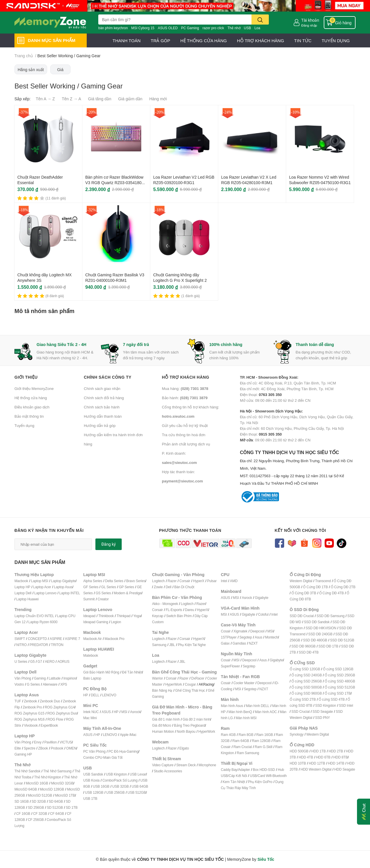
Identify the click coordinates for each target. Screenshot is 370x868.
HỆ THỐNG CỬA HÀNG (204, 40)
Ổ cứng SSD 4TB (332, 699)
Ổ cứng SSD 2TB (303, 699)
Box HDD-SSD (264, 770)
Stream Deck (186, 765)
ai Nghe (200, 645)
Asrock (135, 712)
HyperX (199, 581)
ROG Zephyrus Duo (62, 713)
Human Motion (163, 731)
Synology (297, 734)
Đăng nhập (309, 25)
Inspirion (70, 678)
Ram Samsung (248, 753)
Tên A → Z (45, 99)
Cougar (190, 684)
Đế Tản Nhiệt (132, 672)
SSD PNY (322, 718)
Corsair (185, 581)
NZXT (253, 643)
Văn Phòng (23, 678)
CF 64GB (57, 814)
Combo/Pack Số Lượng (120, 780)
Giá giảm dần (130, 99)
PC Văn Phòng (94, 751)
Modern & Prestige (128, 593)
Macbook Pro (115, 639)
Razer (172, 581)
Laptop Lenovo (45, 593)
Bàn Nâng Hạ (162, 690)
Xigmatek (240, 631)
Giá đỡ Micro (162, 725)
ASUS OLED (168, 28)
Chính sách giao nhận (102, 388)
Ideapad (89, 616)
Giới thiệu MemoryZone (34, 388)
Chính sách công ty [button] (108, 377)
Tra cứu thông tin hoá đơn (184, 435)
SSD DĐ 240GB (320, 634)
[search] (260, 20)
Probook (57, 748)
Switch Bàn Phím (179, 616)
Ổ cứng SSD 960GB (307, 693)
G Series (33, 684)
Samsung (159, 645)
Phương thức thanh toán (190, 530)
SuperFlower (230, 666)
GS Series (103, 593)
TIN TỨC (303, 40)
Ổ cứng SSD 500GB (307, 687)
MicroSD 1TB (65, 795)
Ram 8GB (246, 735)
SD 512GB (55, 807)
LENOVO (109, 695)
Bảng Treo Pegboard (189, 725)
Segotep (246, 637)
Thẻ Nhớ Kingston (48, 777)
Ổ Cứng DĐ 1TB (315, 587)
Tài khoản (310, 20)
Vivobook (31, 725)
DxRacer (198, 678)
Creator (103, 599)
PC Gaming (190, 28)
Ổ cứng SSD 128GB (338, 669)
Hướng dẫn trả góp (100, 425)
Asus (258, 637)
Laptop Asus (63, 587)
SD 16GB (22, 801)
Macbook (21, 581)
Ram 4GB (228, 735)
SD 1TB (72, 807)
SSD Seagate (323, 711)
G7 (40, 661)
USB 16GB (101, 786)
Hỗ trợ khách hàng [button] (186, 377)
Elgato (184, 748)
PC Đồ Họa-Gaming (123, 751)
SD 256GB (36, 807)
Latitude (54, 678)
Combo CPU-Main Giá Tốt (103, 757)
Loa (257, 28)
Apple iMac (128, 735)
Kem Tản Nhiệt (234, 782)
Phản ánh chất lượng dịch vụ (186, 444)
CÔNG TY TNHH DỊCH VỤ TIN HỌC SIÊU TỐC (298, 468)
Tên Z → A (72, 99)
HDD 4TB (306, 757)
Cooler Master (244, 683)
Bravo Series (136, 581)
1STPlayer (229, 637)
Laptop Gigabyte (63, 581)
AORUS (63, 661)
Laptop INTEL (70, 593)
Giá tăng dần (100, 99)
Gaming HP (23, 754)
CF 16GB (23, 814)
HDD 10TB (298, 763)
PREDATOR (39, 645)
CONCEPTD (37, 639)
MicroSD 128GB (52, 789)
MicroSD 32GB (62, 783)
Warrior (157, 678)
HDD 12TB (317, 763)
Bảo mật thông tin (29, 416)
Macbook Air (92, 639)
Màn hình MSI (246, 718)
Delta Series (114, 581)
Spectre (29, 748)
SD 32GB (39, 801)
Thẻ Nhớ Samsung (58, 771)
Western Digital (301, 581)
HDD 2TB (336, 751)
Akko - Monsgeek (165, 604)
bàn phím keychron (113, 28)
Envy (38, 742)
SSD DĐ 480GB (315, 640)
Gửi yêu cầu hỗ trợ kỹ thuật (185, 425)
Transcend (323, 581)
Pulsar (212, 581)
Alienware (50, 684)
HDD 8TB (341, 757)
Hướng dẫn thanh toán (103, 416)
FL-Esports (174, 610)
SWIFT (20, 639)
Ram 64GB (241, 741)
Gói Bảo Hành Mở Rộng (101, 672)
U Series (21, 661)
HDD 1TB (319, 751)
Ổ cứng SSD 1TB (338, 693)
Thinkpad (123, 616)
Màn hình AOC (266, 712)
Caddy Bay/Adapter (235, 770)
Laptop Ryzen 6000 (43, 622)
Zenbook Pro (32, 707)
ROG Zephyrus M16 (29, 719)
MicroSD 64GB (26, 789)
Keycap (158, 616)
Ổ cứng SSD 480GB (340, 681)
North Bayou (186, 731)
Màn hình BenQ (240, 712)
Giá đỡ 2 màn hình (197, 719)
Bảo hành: (185, 398)
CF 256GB (36, 820)
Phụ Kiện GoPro (260, 782)
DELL (95, 695)
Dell (169, 587)
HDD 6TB (323, 757)
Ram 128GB (261, 741)
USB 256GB (115, 792)
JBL (172, 645)
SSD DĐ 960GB (304, 646)
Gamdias (239, 643)
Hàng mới (158, 99)
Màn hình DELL (258, 706)
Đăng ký (109, 544)
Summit (89, 599)
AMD (234, 581)
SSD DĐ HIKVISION (321, 628)
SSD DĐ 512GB (342, 640)
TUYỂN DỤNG (336, 40)
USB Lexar (138, 774)
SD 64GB (56, 801)
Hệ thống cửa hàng (31, 398)
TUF (18, 701)
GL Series (109, 587)
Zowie (158, 587)
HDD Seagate (345, 769)
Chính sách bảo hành (102, 407)
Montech (272, 637)
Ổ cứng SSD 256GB (307, 681)
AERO (50, 661)
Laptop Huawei (27, 599)
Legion (116, 622)
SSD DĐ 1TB (329, 646)
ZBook (43, 748)
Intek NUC (91, 712)
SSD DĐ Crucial (302, 616)
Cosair (226, 631)
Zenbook (30, 701)
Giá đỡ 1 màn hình (166, 719)
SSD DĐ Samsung (331, 616)
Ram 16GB (264, 735)
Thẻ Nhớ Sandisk (27, 771)
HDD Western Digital (316, 769)
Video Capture (163, 765)
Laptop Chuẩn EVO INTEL (34, 616)
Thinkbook (106, 616)
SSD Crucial (300, 711)
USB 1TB (90, 798)
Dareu (190, 610)
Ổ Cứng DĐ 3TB (304, 593)
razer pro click (213, 28)
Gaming (40, 678)
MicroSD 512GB (40, 795)
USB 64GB (140, 786)
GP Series (126, 587)
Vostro (19, 684)
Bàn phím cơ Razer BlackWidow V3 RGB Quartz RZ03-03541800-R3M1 (115, 183)
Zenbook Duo (50, 701)
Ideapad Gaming (96, 622)
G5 (32, 661)
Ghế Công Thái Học (190, 690)
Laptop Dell (23, 593)
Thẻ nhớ (234, 28)
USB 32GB (120, 786)
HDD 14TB (336, 763)
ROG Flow (55, 719)
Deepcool (257, 631)
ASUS (106, 712)
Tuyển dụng (24, 425)
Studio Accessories (168, 771)
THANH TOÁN (126, 40)
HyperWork (173, 684)
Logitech (158, 581)
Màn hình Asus (232, 706)
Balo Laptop (92, 678)
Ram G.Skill (263, 747)
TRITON (57, 645)
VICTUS (66, 742)
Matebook (91, 655)
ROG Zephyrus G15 (29, 713)
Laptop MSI (39, 581)
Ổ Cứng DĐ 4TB (332, 593)
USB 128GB (94, 792)
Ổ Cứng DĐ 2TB (343, 587)
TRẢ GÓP (160, 40)
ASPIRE (56, 639)
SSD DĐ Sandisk (317, 622)
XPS (64, 684)
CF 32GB (40, 814)
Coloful (263, 614)
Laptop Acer (42, 587)
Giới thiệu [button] (26, 377)
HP (86, 695)
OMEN (71, 748)
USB (248, 28)
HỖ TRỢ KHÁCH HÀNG (261, 40)
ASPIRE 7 (73, 639)
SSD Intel (346, 705)
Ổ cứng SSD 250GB (340, 675)
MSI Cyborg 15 (143, 28)
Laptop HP (22, 587)
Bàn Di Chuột (184, 587)
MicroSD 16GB (37, 783)
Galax (225, 643)
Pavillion (50, 742)
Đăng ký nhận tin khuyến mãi (49, 530)
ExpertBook (49, 725)
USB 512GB (137, 792)
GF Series (91, 587)
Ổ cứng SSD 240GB (307, 675)
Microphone (207, 765)
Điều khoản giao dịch (32, 407)
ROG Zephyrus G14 (60, 707)
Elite (18, 748)
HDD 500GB (299, 751)
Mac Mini (90, 718)
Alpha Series (93, 581)
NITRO (21, 645)
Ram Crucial (243, 747)
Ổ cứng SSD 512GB (340, 687)
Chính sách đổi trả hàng (104, 398)
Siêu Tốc (266, 859)
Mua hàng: (185, 388)
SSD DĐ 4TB (309, 652)
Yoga (137, 616)
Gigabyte (262, 598)
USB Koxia (91, 780)
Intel (224, 581)
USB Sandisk (93, 774)
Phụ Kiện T (186, 645)
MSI (124, 712)
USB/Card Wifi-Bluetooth (268, 776)
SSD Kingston (325, 705)
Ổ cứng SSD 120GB (305, 669)
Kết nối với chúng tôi (300, 530)
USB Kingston (116, 774)
